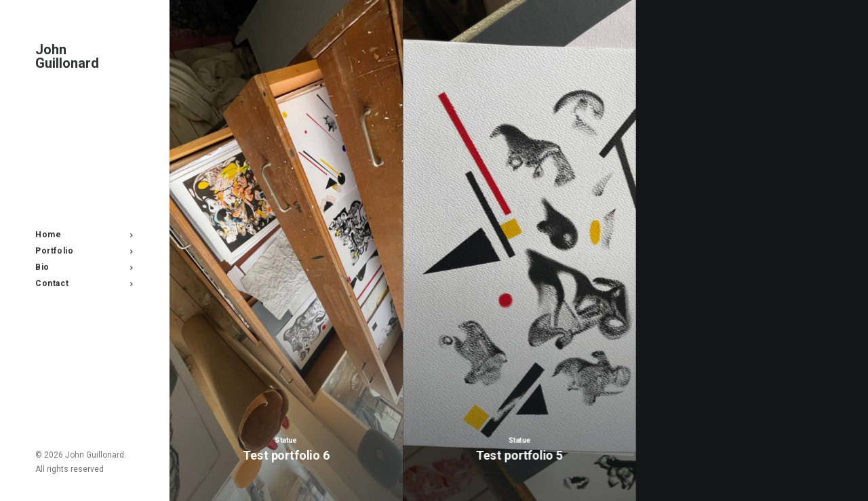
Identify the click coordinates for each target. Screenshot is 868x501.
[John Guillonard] (84, 56)
